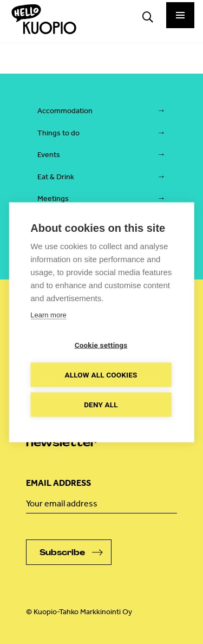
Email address (58, 483)
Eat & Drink (56, 177)
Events (49, 155)
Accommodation (65, 111)
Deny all (101, 404)
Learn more (48, 314)
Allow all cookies (101, 374)
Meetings (53, 199)
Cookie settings (101, 344)
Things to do (58, 133)
